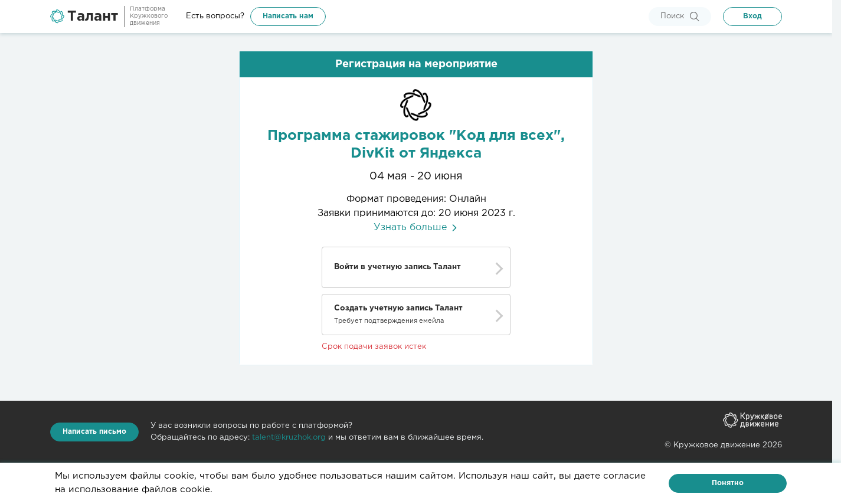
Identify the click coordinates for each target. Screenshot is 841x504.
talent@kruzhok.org (289, 438)
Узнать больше (416, 228)
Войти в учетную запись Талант (397, 267)
